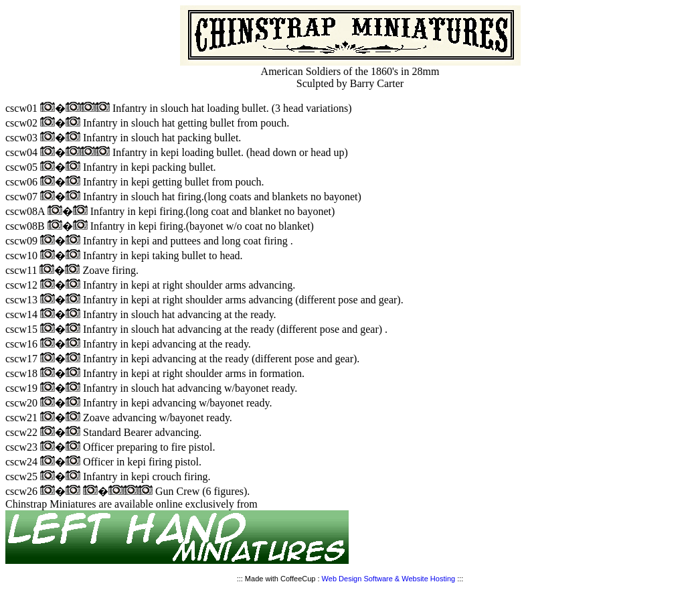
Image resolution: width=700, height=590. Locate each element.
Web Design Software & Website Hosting (389, 579)
